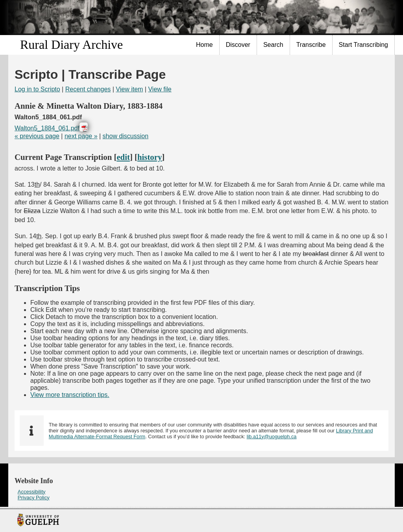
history (150, 157)
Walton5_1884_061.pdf (47, 128)
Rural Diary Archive (71, 44)
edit (123, 157)
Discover (238, 45)
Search (273, 45)
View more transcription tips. (70, 395)
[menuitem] (205, 45)
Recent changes (88, 89)
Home (204, 45)
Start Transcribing (363, 45)
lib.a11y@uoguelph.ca (272, 437)
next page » (81, 136)
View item (129, 89)
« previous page (37, 136)
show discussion (126, 136)
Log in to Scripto (37, 89)
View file (160, 89)
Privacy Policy (34, 498)
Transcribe (311, 45)
